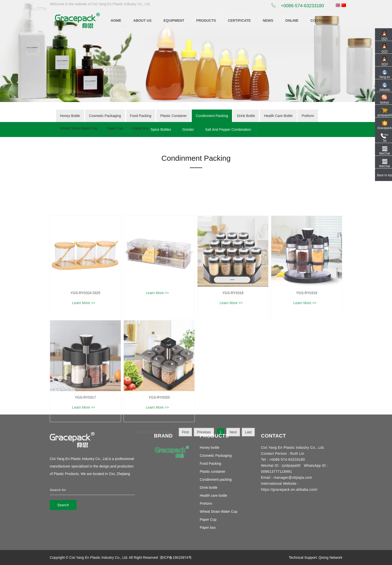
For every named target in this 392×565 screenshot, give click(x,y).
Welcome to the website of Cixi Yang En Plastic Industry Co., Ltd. (100, 4)
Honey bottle (210, 447)
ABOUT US (142, 20)
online (292, 20)
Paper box (208, 527)
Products (206, 20)
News (268, 20)
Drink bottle (209, 487)
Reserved (150, 557)
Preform (206, 503)
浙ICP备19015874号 (176, 557)
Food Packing (210, 463)
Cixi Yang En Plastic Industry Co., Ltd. (99, 557)
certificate (239, 20)
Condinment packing (216, 479)
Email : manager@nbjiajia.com (286, 477)
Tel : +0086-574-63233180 (283, 459)
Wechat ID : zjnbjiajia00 (281, 465)
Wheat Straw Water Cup (218, 511)
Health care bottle (213, 495)
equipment (174, 20)
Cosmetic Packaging (216, 455)
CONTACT (319, 20)
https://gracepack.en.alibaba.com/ (289, 489)
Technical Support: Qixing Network (315, 557)
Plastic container (213, 471)
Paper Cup (208, 519)
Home (116, 20)
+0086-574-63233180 (298, 6)
